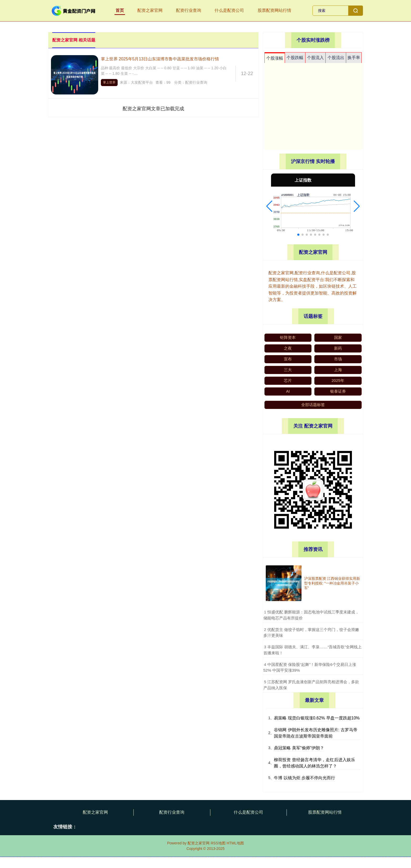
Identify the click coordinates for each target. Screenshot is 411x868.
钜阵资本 (288, 337)
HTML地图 (235, 843)
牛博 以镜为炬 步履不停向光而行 (305, 778)
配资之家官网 (150, 10)
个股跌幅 (295, 58)
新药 (338, 348)
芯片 (288, 380)
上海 (338, 370)
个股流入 (315, 58)
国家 (338, 337)
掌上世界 (109, 82)
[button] (269, 206)
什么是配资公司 (229, 10)
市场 (338, 359)
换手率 (354, 58)
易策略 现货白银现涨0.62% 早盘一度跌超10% (317, 718)
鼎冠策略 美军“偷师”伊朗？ (299, 748)
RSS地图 (218, 843)
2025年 (338, 380)
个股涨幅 (275, 58)
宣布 (288, 359)
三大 (288, 370)
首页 (120, 10)
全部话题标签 (313, 405)
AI (288, 391)
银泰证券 (338, 391)
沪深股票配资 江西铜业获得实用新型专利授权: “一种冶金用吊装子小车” (332, 583)
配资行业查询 (189, 10)
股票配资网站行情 (274, 10)
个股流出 (336, 58)
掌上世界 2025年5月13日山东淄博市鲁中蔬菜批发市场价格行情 (160, 59)
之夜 (288, 348)
